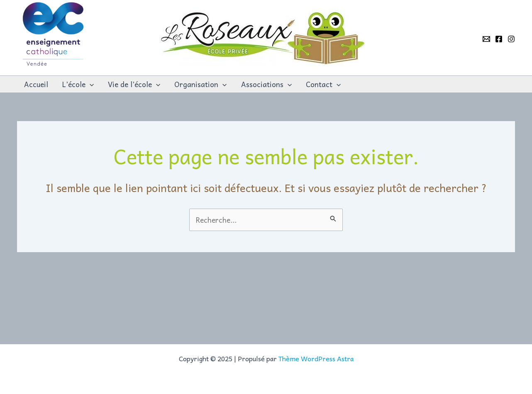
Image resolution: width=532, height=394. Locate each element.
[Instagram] (511, 39)
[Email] (486, 39)
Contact (323, 84)
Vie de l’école (134, 84)
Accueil (36, 84)
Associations (266, 84)
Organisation (200, 84)
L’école (78, 84)
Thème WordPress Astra (316, 358)
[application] (90, 84)
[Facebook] (499, 39)
